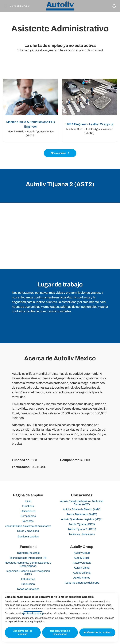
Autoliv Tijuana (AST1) (82, 524)
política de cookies (33, 613)
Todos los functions (28, 589)
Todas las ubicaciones (82, 534)
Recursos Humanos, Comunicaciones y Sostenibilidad (28, 564)
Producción (28, 584)
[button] (114, 6)
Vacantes (28, 521)
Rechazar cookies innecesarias (60, 632)
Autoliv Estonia (82, 573)
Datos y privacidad (28, 531)
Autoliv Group (82, 553)
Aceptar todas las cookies (23, 632)
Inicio (28, 501)
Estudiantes (28, 579)
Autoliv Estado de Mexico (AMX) (82, 509)
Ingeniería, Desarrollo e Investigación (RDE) (28, 573)
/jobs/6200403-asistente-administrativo (28, 526)
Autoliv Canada (82, 563)
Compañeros (28, 516)
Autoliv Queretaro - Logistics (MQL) (82, 519)
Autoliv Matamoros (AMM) (82, 514)
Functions (28, 506)
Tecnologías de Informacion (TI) (28, 558)
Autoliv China (82, 568)
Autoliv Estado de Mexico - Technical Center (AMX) (82, 503)
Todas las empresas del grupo (82, 583)
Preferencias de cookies (97, 632)
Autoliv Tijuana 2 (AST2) (82, 529)
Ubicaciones (28, 511)
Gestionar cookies (28, 537)
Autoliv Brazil (82, 558)
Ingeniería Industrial (28, 553)
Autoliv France (82, 578)
